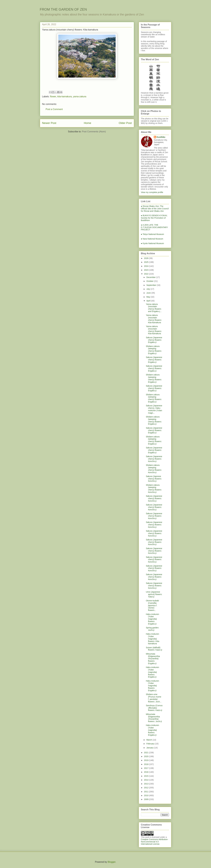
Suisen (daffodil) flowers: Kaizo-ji (154, 649)
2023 (146, 270)
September (152, 285)
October (150, 281)
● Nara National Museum (152, 239)
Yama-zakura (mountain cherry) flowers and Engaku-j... (154, 308)
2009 (146, 799)
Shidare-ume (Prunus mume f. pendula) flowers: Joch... (154, 698)
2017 (146, 768)
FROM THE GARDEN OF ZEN (63, 9)
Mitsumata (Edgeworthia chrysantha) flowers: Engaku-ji (153, 659)
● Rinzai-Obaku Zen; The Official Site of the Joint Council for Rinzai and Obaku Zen (155, 209)
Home (87, 123)
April (149, 301)
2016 (146, 772)
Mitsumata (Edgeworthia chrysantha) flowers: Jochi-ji (154, 718)
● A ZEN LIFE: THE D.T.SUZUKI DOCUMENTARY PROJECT (154, 227)
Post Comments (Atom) (94, 132)
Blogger (112, 862)
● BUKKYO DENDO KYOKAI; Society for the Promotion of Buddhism (154, 218)
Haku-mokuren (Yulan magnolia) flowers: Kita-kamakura (153, 639)
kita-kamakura (64, 97)
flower (53, 97)
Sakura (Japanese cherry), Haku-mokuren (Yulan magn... (154, 409)
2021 (146, 753)
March (149, 740)
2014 (146, 780)
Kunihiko (161, 137)
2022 (146, 274)
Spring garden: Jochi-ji (152, 629)
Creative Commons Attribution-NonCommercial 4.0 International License (155, 842)
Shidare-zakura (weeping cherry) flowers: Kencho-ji (154, 469)
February (151, 744)
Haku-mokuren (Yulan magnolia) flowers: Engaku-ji (152, 619)
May (149, 297)
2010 (146, 795)
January (150, 748)
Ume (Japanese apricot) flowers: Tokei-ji (154, 594)
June (149, 293)
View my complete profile (152, 192)
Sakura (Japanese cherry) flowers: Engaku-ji (154, 340)
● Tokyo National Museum (153, 234)
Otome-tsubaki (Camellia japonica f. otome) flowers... (152, 605)
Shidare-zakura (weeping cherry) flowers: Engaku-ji (154, 350)
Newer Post (49, 123)
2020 (146, 756)
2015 (146, 776)
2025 (146, 262)
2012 (146, 788)
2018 (146, 764)
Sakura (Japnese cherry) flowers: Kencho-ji (154, 479)
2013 (146, 784)
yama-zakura (80, 97)
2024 (146, 266)
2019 (146, 760)
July (148, 289)
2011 (146, 792)
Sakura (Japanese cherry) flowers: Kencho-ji (154, 459)
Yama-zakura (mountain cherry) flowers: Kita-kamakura (154, 319)
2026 (146, 258)
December (151, 277)
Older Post (125, 123)
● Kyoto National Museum (152, 243)
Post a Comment (54, 109)
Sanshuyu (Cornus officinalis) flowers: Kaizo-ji (154, 708)
